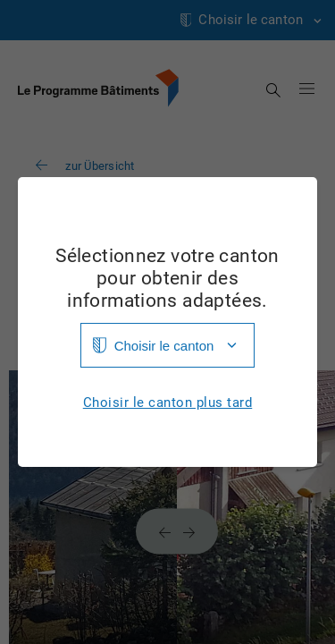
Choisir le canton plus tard (168, 403)
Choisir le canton (164, 346)
